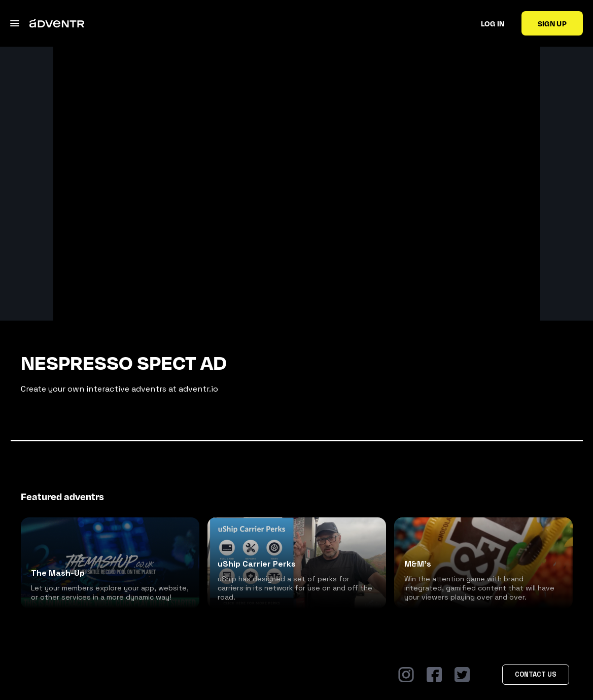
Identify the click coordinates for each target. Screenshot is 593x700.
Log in (493, 23)
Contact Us (536, 674)
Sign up (552, 23)
